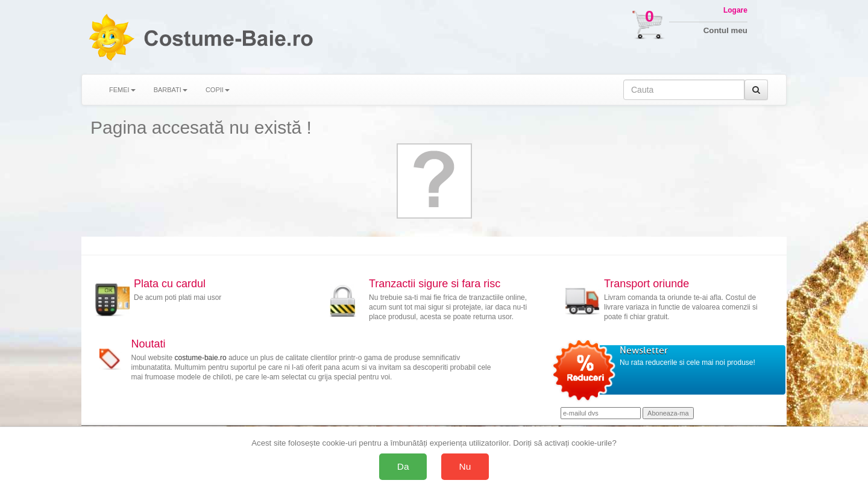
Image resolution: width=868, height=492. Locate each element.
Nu (465, 466)
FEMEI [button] (122, 90)
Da (403, 466)
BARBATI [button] (171, 90)
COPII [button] (218, 90)
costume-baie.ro (201, 358)
